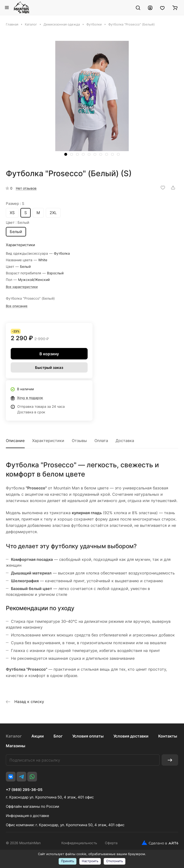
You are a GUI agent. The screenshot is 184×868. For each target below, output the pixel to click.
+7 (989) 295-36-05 (24, 790)
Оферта (111, 843)
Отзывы (79, 441)
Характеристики (48, 441)
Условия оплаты (88, 736)
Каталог (14, 736)
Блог (58, 736)
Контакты (168, 736)
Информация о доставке (28, 816)
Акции (38, 736)
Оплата (101, 441)
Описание (15, 441)
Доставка (125, 441)
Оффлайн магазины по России (32, 806)
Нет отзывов (26, 188)
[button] (66, 154)
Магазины (16, 746)
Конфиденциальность (79, 843)
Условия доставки (131, 736)
